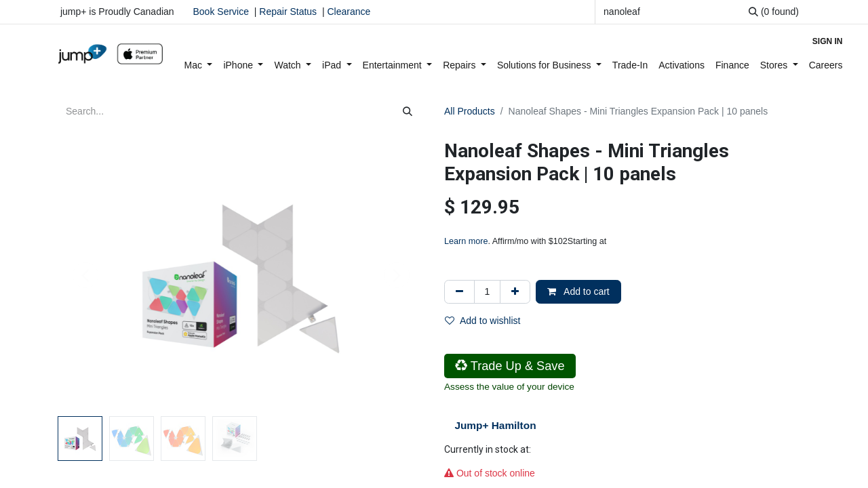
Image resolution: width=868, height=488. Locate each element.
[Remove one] (459, 292)
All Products (470, 111)
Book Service (221, 12)
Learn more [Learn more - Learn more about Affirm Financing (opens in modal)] (466, 241)
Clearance (349, 12)
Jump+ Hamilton (495, 425)
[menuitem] (199, 65)
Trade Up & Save (510, 366)
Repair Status (288, 12)
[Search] (774, 12)
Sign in (828, 41)
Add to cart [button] (578, 291)
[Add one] (515, 292)
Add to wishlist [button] (482, 321)
